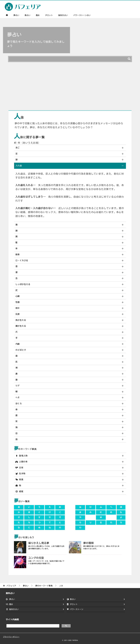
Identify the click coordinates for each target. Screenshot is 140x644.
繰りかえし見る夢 (39, 543)
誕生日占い (63, 15)
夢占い (16, 15)
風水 (38, 15)
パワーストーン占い (82, 15)
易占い (27, 15)
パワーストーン (77, 609)
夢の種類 (88, 543)
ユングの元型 (36, 558)
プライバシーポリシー (11, 637)
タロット (49, 15)
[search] (33, 626)
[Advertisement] (70, 88)
